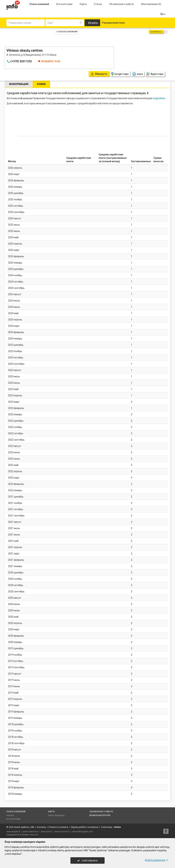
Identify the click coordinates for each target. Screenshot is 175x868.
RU (163, 14)
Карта (83, 4)
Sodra (41, 84)
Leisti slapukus (87, 860)
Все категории (64, 4)
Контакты (41, 827)
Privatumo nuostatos (58, 827)
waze (137, 74)
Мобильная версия (100, 815)
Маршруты (60, 815)
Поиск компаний (39, 4)
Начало (10, 815)
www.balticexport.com (82, 832)
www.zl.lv (34, 835)
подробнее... (160, 98)
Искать (93, 23)
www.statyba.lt (13, 832)
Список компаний (67, 32)
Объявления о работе (122, 4)
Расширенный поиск (113, 23)
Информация (19, 84)
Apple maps (155, 74)
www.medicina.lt (31, 832)
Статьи (98, 4)
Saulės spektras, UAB (24, 827)
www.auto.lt (46, 832)
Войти (118, 827)
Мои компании (151, 4)
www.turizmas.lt (62, 832)
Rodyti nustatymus (157, 860)
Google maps (120, 74)
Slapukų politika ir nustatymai (85, 827)
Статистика (106, 827)
